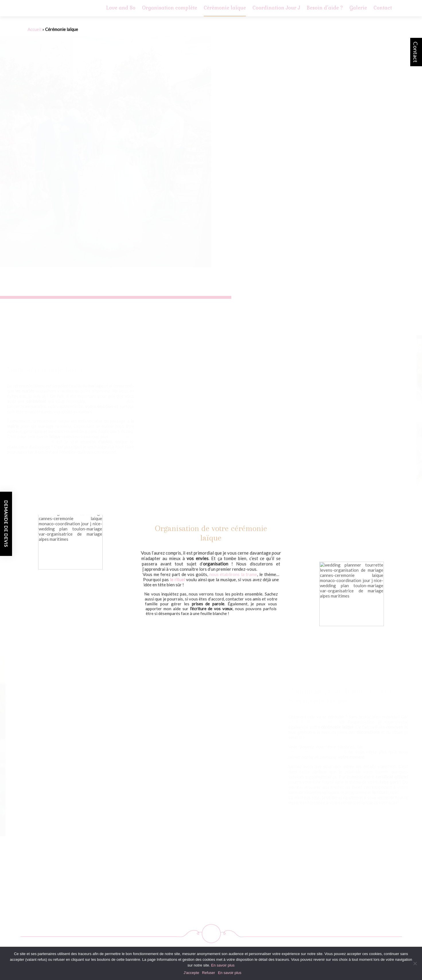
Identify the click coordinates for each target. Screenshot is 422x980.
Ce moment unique (106, 401)
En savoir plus (223, 965)
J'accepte (191, 973)
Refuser (209, 973)
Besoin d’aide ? (325, 8)
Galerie (358, 8)
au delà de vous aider (312, 722)
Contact (416, 52)
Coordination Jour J (276, 8)
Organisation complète (170, 8)
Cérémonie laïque (225, 8)
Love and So (121, 8)
